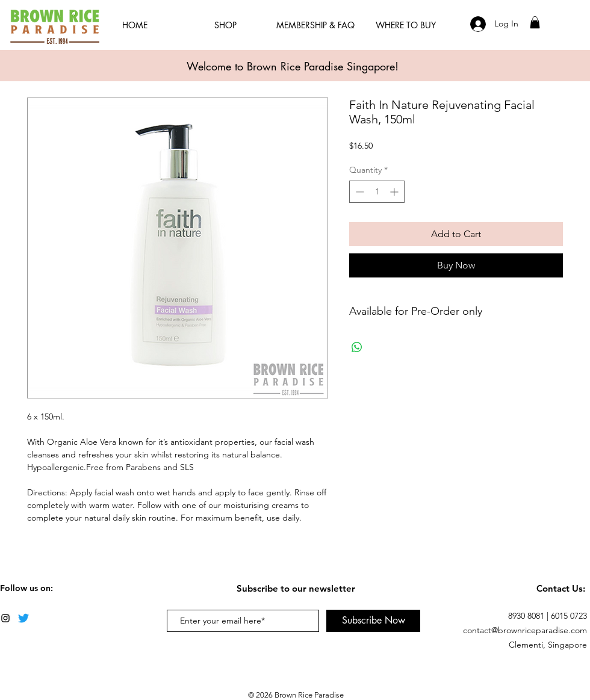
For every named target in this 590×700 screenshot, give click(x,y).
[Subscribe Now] (373, 621)
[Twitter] (23, 618)
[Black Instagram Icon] (5, 618)
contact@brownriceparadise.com (525, 630)
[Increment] (395, 192)
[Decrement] (359, 192)
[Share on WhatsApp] (357, 347)
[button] (535, 22)
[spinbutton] (377, 192)
